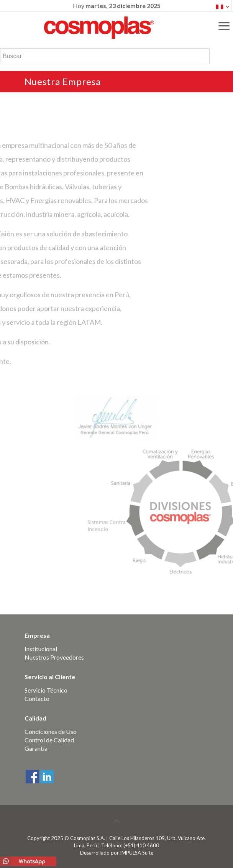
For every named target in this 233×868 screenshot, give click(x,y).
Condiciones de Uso (51, 731)
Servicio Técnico (46, 690)
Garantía (36, 748)
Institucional (41, 649)
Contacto (37, 698)
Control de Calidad (49, 740)
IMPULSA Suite (137, 853)
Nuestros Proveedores (54, 657)
